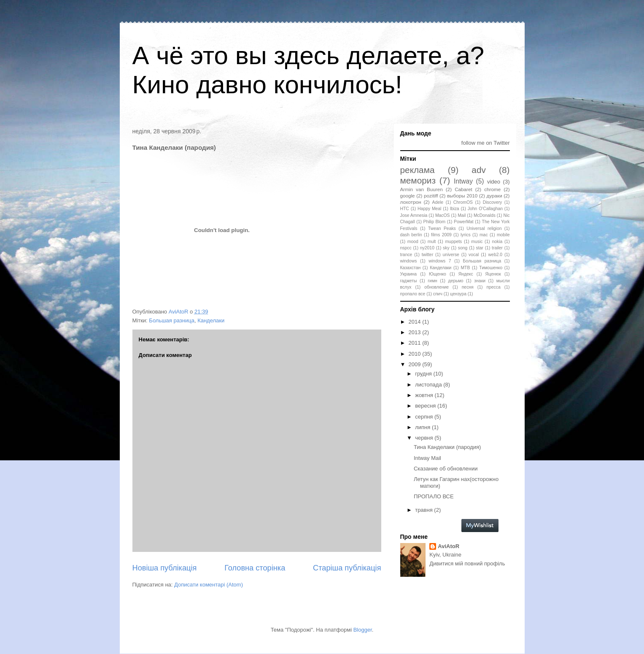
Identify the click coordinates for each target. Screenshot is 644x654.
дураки (494, 196)
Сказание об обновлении (446, 469)
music (477, 242)
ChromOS (463, 202)
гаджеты (409, 281)
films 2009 (441, 235)
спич (438, 294)
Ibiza (455, 209)
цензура (458, 294)
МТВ (465, 268)
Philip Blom (435, 222)
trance (406, 255)
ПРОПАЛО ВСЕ (434, 496)
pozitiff (431, 196)
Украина (409, 274)
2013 (416, 332)
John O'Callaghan (485, 209)
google (408, 196)
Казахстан (411, 268)
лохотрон (411, 202)
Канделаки (211, 320)
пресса (493, 287)
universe (451, 255)
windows (409, 261)
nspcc (406, 248)
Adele (438, 202)
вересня (426, 406)
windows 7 (440, 261)
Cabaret (463, 189)
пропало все (413, 294)
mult (432, 242)
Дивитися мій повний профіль (467, 563)
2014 (416, 322)
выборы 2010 (462, 196)
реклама (418, 170)
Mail (462, 215)
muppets (453, 242)
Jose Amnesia (414, 215)
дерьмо (456, 281)
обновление (437, 287)
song (463, 248)
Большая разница (172, 320)
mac (484, 235)
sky (446, 248)
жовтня (425, 395)
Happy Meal (429, 209)
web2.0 (496, 255)
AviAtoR (449, 546)
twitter (428, 255)
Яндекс (466, 274)
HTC (405, 209)
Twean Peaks (442, 228)
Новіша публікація (165, 568)
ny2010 (427, 248)
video (494, 182)
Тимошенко (491, 268)
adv (479, 170)
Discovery (493, 202)
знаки (480, 281)
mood (413, 242)
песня (468, 287)
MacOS (443, 215)
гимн (432, 281)
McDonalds (485, 215)
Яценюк (493, 274)
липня (423, 427)
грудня (424, 374)
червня (425, 438)
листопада (429, 385)
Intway (463, 181)
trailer (497, 248)
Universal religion (484, 228)
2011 (416, 343)
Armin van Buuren (422, 189)
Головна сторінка (255, 568)
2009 (416, 364)
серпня (425, 417)
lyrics (466, 235)
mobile (503, 235)
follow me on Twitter (486, 143)
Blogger (363, 630)
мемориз (418, 180)
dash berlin (411, 235)
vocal (474, 255)
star (480, 248)
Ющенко (438, 274)
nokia (497, 242)
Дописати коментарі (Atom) (209, 585)
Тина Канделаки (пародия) (447, 447)
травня (424, 510)
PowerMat (464, 222)
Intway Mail (427, 458)
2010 (416, 354)
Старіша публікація (347, 568)
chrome (492, 189)
